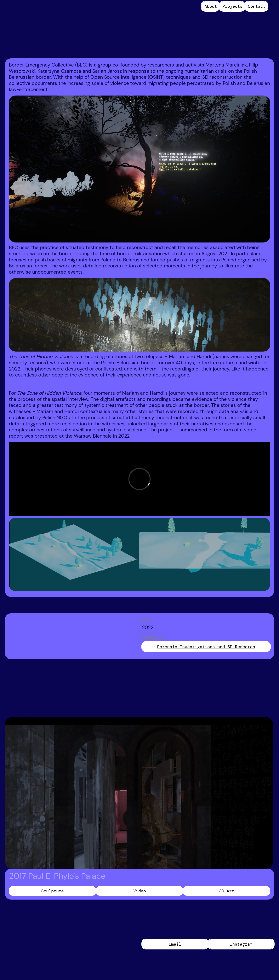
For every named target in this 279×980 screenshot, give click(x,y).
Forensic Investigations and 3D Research (206, 647)
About (211, 6)
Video (140, 891)
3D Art (227, 891)
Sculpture (52, 891)
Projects (232, 6)
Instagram (241, 944)
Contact (257, 6)
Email (175, 944)
